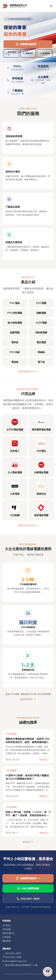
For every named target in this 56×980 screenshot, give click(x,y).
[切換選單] (51, 6)
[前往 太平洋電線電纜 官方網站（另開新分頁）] (15, 425)
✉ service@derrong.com (14, 961)
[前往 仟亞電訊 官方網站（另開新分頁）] (41, 446)
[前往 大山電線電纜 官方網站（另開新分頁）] (15, 467)
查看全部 (28, 842)
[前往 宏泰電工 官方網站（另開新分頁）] (15, 446)
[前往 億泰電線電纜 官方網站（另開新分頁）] (41, 510)
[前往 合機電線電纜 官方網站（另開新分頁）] (41, 467)
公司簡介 (7, 925)
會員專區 (45, 53)
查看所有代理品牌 (28, 525)
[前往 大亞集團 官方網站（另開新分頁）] (15, 510)
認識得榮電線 (28, 699)
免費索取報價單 (28, 44)
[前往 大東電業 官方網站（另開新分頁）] (15, 489)
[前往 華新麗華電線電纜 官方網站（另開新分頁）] (41, 425)
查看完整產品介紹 (28, 371)
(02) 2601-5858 (28, 899)
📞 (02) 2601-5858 (12, 953)
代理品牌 (7, 929)
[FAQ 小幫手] (48, 972)
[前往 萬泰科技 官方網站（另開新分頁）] (41, 489)
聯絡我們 (28, 53)
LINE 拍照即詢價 (28, 888)
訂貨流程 (7, 937)
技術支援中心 (11, 53)
